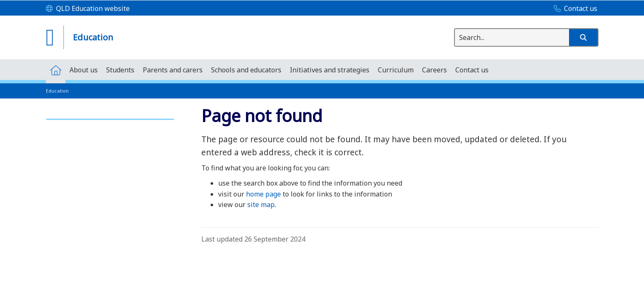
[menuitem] (56, 70)
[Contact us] (573, 9)
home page (263, 194)
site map (261, 205)
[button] (583, 37)
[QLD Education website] (88, 9)
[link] (110, 116)
